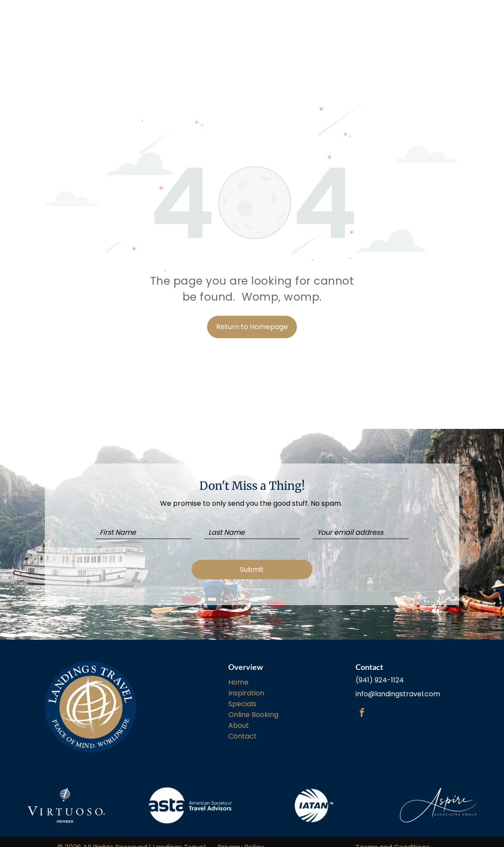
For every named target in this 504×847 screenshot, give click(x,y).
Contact (243, 725)
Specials (242, 693)
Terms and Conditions (393, 836)
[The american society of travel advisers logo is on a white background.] (190, 795)
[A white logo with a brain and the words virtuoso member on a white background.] (66, 795)
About (239, 715)
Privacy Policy (241, 836)
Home (238, 671)
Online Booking (253, 704)
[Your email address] (361, 533)
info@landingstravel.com (398, 683)
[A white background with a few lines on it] (314, 795)
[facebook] (362, 703)
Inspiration (246, 682)
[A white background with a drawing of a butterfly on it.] (438, 795)
